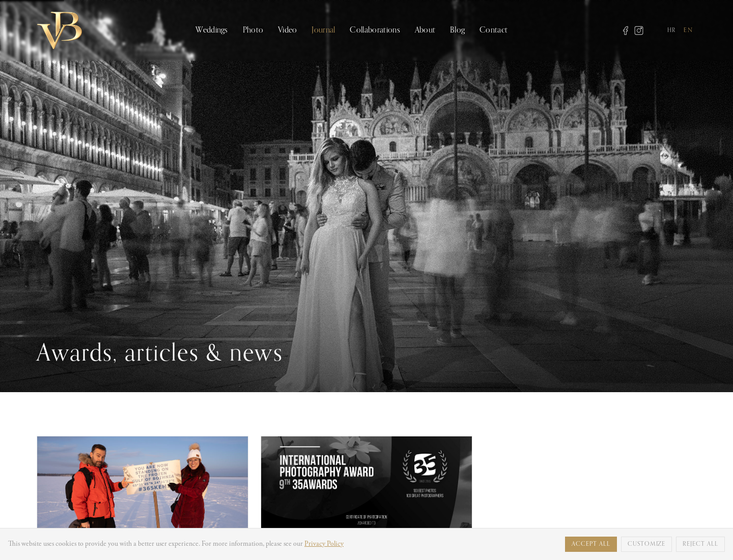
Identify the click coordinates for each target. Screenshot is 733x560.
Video (288, 31)
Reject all (700, 544)
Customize (647, 544)
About (425, 31)
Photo (253, 31)
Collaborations (375, 31)
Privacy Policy (324, 544)
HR (672, 31)
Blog (457, 31)
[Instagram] (639, 31)
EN (688, 31)
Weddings (212, 31)
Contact (494, 31)
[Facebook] (626, 31)
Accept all (591, 544)
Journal (323, 31)
